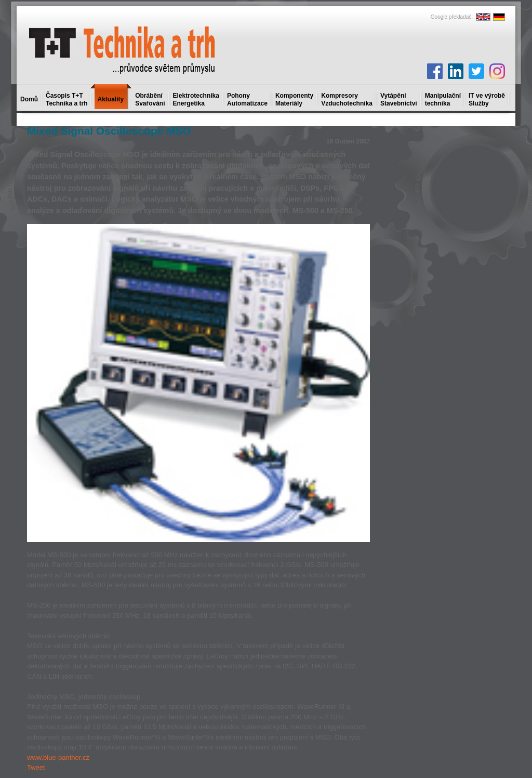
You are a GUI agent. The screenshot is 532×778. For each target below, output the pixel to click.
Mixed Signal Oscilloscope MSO (109, 131)
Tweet (36, 767)
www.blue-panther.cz (58, 757)
